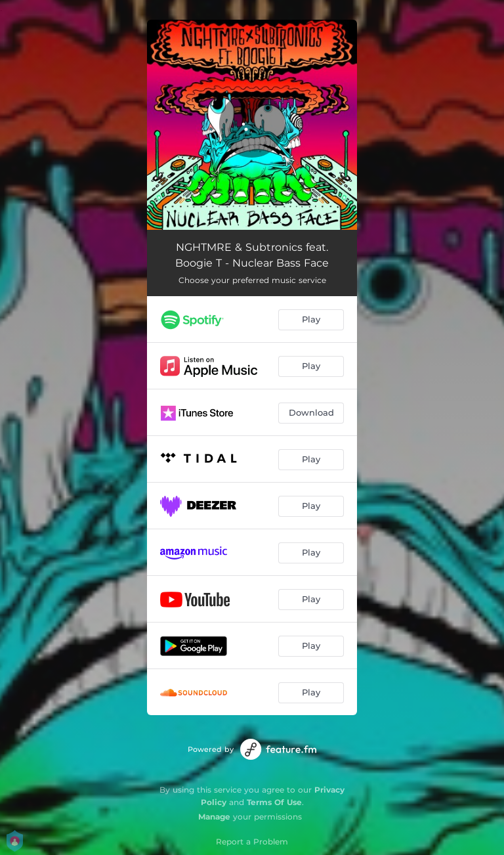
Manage (214, 817)
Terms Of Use (274, 802)
